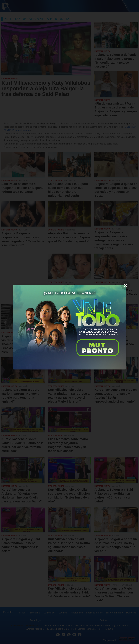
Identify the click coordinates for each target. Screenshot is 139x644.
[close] (125, 285)
